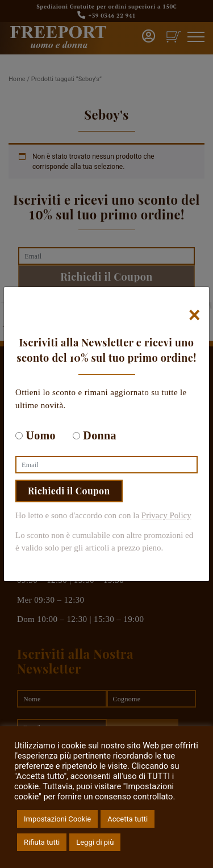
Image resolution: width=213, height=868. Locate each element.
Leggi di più (95, 842)
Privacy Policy (166, 515)
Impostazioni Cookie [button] (57, 819)
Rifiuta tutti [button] (42, 842)
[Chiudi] (195, 315)
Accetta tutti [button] (128, 819)
